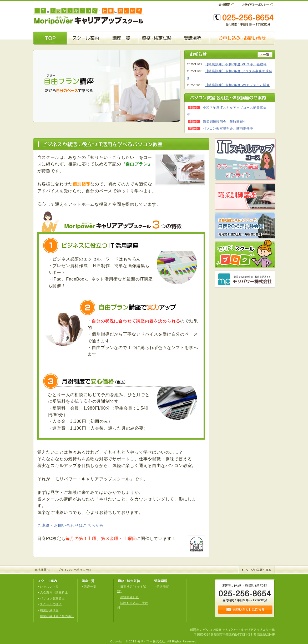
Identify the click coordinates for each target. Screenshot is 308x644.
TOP (50, 38)
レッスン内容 (49, 587)
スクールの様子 (51, 604)
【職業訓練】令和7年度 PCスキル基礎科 (236, 64)
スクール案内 (86, 38)
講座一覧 (121, 38)
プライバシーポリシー (256, 5)
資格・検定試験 (157, 38)
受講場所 (192, 38)
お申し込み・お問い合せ (242, 38)
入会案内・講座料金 (54, 592)
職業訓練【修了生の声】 (57, 616)
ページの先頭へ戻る (257, 570)
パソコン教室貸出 (52, 598)
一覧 (265, 55)
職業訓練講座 (49, 610)
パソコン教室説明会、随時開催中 (228, 129)
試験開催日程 (130, 597)
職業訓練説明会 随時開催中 (225, 122)
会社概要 (228, 5)
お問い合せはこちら (245, 610)
